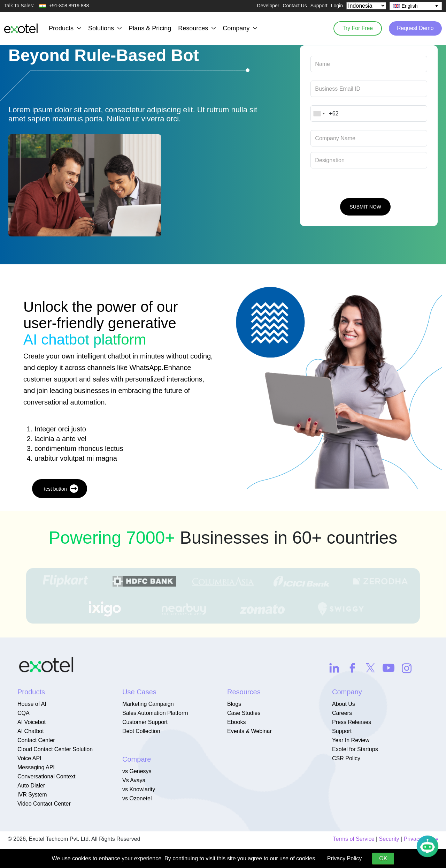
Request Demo (414, 28)
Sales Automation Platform (155, 713)
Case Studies (244, 713)
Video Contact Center (44, 804)
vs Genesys (137, 771)
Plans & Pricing (150, 28)
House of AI (32, 704)
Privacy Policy (345, 858)
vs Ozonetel (137, 798)
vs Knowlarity (139, 789)
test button (61, 489)
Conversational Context (46, 776)
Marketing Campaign (148, 704)
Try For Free (355, 28)
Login (337, 6)
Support (319, 6)
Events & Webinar (249, 731)
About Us (344, 704)
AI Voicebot (32, 722)
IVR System (32, 795)
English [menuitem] (410, 6)
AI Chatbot (31, 731)
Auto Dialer (31, 786)
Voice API (29, 758)
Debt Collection (141, 731)
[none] (416, 6)
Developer (268, 6)
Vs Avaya (134, 780)
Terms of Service (353, 839)
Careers (342, 713)
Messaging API (36, 767)
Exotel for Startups (355, 749)
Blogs (234, 704)
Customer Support (145, 722)
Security (389, 839)
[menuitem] (416, 6)
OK (383, 858)
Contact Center (36, 740)
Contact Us (295, 6)
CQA (24, 713)
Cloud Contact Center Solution (55, 749)
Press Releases (352, 722)
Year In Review (351, 740)
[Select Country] (366, 6)
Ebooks (236, 722)
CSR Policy (346, 758)
